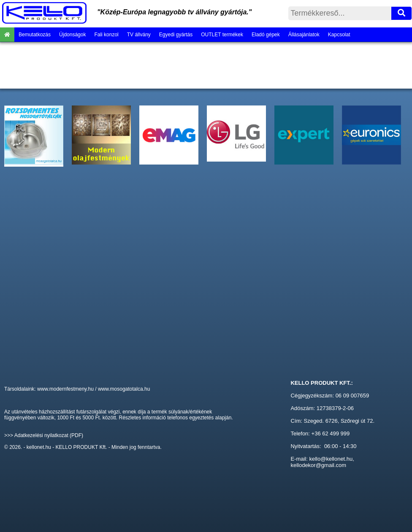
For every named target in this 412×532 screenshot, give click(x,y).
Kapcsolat (339, 35)
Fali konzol (106, 35)
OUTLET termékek (222, 35)
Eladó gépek (266, 35)
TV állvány (139, 35)
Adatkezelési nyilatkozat (41, 435)
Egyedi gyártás (176, 35)
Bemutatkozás (35, 35)
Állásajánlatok (304, 35)
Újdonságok (72, 35)
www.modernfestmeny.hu (65, 389)
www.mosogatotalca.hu (124, 389)
